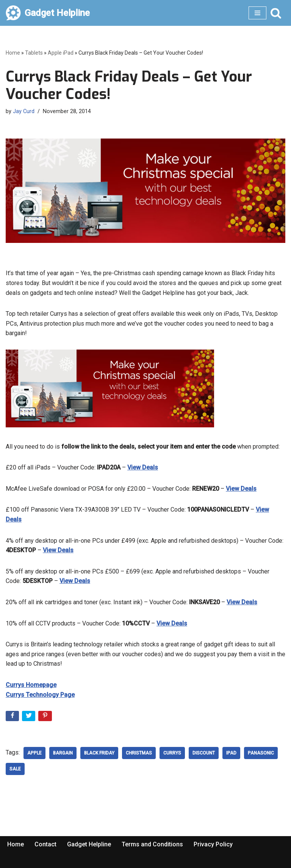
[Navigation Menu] (257, 13)
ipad (231, 753)
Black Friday (99, 753)
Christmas (139, 753)
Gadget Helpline (89, 844)
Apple (34, 753)
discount (204, 753)
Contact (45, 844)
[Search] (276, 13)
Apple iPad (61, 53)
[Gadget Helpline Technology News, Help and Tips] (48, 13)
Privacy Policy (213, 844)
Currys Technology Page (40, 695)
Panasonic (261, 753)
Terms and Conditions (152, 844)
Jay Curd (24, 111)
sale (15, 769)
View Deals (143, 467)
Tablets (34, 53)
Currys (172, 753)
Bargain (63, 753)
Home (13, 53)
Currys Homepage (31, 685)
